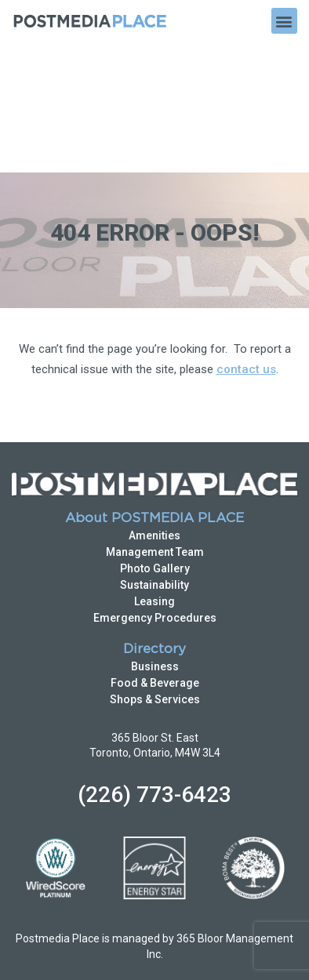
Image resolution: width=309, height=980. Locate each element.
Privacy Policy (132, 912)
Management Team (155, 421)
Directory (154, 519)
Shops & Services (155, 568)
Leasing (154, 470)
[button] (284, 21)
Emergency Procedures (155, 487)
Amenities (154, 405)
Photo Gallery (155, 437)
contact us (246, 238)
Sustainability (154, 454)
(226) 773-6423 (154, 664)
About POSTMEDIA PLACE (154, 388)
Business (155, 535)
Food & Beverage (155, 552)
